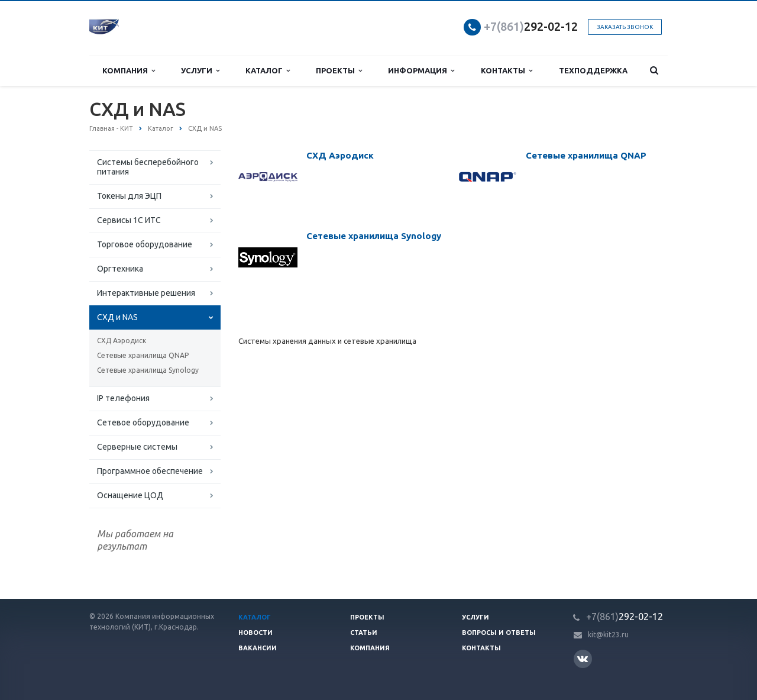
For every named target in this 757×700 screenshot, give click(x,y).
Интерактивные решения (146, 293)
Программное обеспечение (150, 471)
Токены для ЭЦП (129, 196)
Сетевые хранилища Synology (148, 370)
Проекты (339, 71)
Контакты (507, 71)
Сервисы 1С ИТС (129, 220)
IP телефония (123, 398)
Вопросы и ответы (499, 633)
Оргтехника (120, 269)
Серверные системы (137, 447)
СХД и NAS (117, 317)
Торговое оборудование (145, 244)
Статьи (364, 633)
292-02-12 (531, 26)
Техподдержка (593, 70)
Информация (421, 71)
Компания (129, 71)
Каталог (268, 71)
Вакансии (258, 648)
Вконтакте (583, 658)
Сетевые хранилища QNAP (143, 355)
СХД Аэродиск (122, 341)
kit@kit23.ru (608, 635)
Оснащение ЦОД (130, 495)
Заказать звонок (625, 27)
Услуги (200, 71)
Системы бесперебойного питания (148, 167)
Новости (255, 633)
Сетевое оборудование (143, 422)
